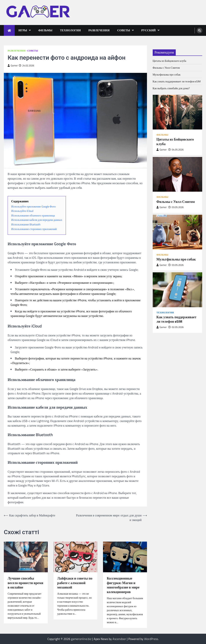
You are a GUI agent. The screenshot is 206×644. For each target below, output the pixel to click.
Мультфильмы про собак (167, 74)
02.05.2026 (176, 327)
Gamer (13, 66)
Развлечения (99, 30)
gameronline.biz (81, 639)
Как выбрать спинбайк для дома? (171, 88)
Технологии (70, 30)
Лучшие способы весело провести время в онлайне (25, 583)
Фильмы (45, 30)
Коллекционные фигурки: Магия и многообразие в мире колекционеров (123, 585)
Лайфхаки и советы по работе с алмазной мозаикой (75, 583)
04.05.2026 (176, 150)
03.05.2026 (176, 207)
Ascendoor (119, 639)
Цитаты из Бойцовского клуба (169, 61)
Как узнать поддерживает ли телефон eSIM (177, 81)
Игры (23, 30)
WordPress (151, 639)
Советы (124, 30)
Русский (149, 30)
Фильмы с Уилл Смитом (166, 68)
